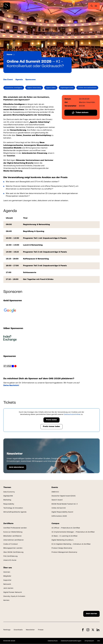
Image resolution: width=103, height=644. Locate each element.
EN (99, 641)
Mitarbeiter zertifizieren (13, 536)
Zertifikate (8, 524)
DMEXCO (55, 492)
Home (10, 55)
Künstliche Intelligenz (14, 88)
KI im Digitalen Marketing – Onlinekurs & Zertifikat (71, 544)
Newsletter (30, 630)
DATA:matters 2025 (59, 516)
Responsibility (9, 504)
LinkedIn (98, 630)
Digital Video (51, 88)
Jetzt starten (8, 588)
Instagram (88, 630)
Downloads (18, 630)
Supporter (7, 580)
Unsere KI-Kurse (10, 560)
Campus (55, 524)
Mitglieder (7, 576)
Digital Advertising (34, 88)
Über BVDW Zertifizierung (13, 552)
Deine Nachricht (11, 386)
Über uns (8, 568)
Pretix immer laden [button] (51, 427)
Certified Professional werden (15, 528)
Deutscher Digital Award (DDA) (64, 496)
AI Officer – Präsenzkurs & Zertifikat (66, 528)
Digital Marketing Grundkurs (62, 540)
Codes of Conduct (11, 544)
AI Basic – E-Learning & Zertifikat (64, 536)
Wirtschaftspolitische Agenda (15, 512)
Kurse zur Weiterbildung (13, 532)
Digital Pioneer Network (13, 592)
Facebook (83, 630)
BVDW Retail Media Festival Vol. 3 (65, 504)
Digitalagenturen (67, 88)
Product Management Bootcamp (64, 552)
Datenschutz (53, 641)
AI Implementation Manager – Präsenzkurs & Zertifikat (73, 532)
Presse (41, 630)
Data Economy (9, 492)
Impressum (89, 641)
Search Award (57, 500)
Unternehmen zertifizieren (14, 540)
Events (19, 55)
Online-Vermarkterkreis (87, 88)
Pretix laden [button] (51, 420)
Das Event (8, 80)
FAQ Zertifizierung (10, 556)
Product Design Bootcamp (62, 548)
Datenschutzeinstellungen (71, 641)
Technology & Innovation (13, 508)
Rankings (7, 630)
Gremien (7, 572)
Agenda (19, 80)
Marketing (7, 500)
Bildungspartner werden (13, 548)
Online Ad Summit (59, 508)
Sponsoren (31, 80)
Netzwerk (7, 584)
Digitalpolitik (8, 496)
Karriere (6, 600)
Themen (7, 488)
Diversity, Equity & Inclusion (14, 596)
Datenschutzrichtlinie (72, 414)
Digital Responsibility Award (62, 512)
